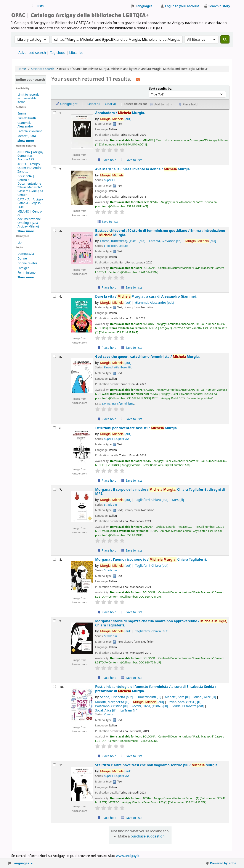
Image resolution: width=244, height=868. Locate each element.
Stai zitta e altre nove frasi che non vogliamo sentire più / (157, 765)
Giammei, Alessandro (25, 124)
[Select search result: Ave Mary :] (54, 169)
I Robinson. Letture (116, 246)
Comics (108, 714)
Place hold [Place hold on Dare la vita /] (107, 348)
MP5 (178, 500)
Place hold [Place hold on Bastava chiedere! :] (107, 287)
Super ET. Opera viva (117, 439)
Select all (94, 104)
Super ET (110, 180)
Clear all (111, 104)
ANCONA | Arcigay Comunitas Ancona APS (30, 156)
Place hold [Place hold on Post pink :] (107, 756)
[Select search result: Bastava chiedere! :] (54, 230)
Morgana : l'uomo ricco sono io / (151, 559)
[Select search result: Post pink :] (54, 686)
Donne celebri (27, 263)
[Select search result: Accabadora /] (54, 113)
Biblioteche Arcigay (21, 6)
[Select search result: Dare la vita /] (54, 296)
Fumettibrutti (27, 118)
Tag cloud (58, 53)
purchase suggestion (148, 836)
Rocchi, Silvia (150, 706)
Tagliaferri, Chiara (152, 500)
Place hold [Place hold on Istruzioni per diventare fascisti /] (107, 480)
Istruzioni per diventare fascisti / (136, 428)
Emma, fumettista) (123, 241)
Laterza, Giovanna (30, 131)
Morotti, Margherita (112, 702)
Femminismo (26, 272)
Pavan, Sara (185, 702)
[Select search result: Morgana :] (54, 489)
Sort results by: (161, 88)
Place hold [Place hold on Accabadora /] (107, 160)
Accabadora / (120, 113)
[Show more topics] (26, 277)
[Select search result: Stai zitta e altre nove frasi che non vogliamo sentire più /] (54, 765)
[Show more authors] (26, 141)
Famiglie (23, 268)
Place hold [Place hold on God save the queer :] (107, 419)
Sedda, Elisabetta (116, 697)
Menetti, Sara (27, 136)
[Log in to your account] (180, 6)
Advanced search (32, 53)
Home (22, 69)
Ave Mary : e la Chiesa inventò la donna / (143, 169)
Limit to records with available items (28, 98)
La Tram (129, 710)
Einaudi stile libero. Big (118, 367)
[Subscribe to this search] (138, 79)
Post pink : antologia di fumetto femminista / (156, 689)
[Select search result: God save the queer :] (54, 356)
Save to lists (132, 160)
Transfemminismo (123, 404)
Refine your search (30, 80)
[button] (39, 6)
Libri (21, 242)
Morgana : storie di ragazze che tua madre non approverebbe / (161, 623)
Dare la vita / (146, 296)
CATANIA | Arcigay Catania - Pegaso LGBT (30, 203)
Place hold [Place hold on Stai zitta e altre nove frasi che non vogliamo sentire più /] (107, 818)
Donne (22, 258)
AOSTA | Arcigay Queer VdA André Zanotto (30, 168)
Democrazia (26, 254)
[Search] (225, 39)
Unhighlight (66, 104)
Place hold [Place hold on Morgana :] (107, 550)
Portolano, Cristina (111, 706)
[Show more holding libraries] (26, 231)
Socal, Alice (106, 710)
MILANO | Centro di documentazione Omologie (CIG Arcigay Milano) (30, 219)
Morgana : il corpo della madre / (160, 492)
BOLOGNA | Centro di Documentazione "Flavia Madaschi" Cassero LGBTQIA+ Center (30, 185)
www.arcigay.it (128, 856)
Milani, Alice (205, 697)
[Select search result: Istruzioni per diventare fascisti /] (54, 428)
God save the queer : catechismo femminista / (147, 357)
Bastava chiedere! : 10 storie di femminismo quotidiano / (160, 233)
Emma (22, 113)
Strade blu (110, 505)
